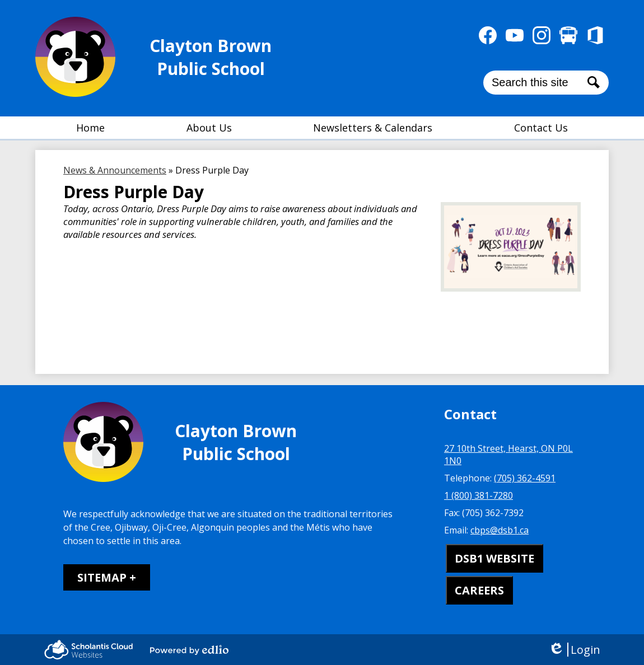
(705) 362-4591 (525, 478)
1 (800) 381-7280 (479, 495)
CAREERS (479, 590)
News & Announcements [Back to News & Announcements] (115, 170)
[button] (209, 128)
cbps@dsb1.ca (500, 530)
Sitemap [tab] (102, 577)
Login (574, 650)
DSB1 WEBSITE (494, 558)
